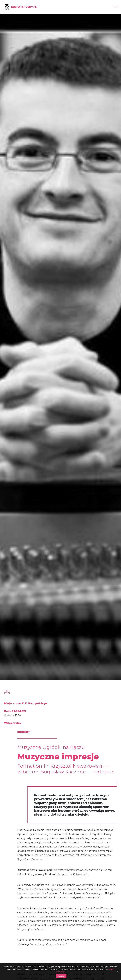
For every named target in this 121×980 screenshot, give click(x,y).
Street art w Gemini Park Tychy (19, 690)
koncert (15, 767)
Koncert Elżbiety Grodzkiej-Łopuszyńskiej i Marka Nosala (99, 830)
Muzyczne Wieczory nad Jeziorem (97, 690)
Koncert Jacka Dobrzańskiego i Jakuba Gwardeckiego (22, 830)
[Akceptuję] (118, 972)
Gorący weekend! (56, 687)
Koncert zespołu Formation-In (59, 830)
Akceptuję (61, 976)
